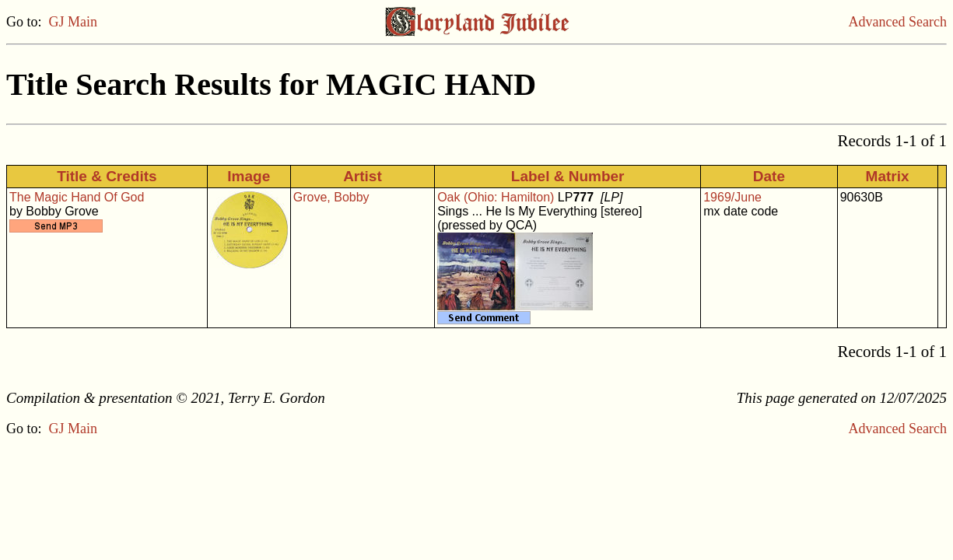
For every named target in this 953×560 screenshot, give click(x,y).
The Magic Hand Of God (77, 197)
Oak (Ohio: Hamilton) (496, 197)
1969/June (732, 197)
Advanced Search (898, 22)
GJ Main (74, 22)
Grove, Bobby (331, 197)
